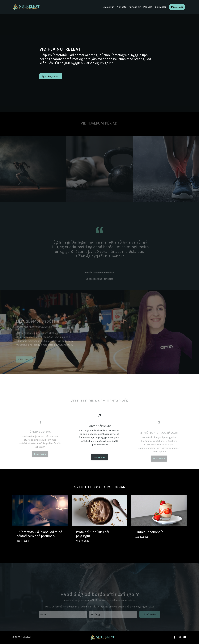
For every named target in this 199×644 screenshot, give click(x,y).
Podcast (148, 7)
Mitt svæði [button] (177, 7)
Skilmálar (161, 7)
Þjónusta (122, 7)
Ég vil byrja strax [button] (51, 76)
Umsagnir (135, 7)
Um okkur (108, 7)
